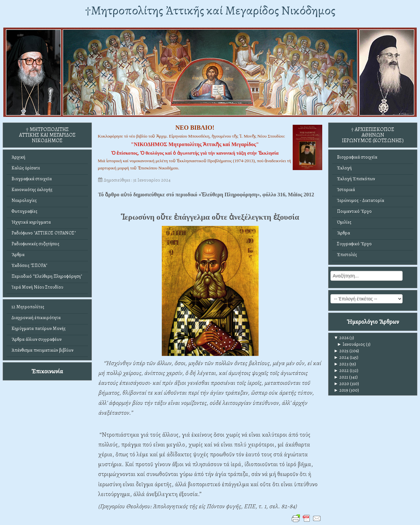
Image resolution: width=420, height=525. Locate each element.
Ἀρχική (18, 157)
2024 (341, 357)
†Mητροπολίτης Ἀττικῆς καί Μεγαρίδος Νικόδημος (210, 10)
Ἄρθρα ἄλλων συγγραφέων (37, 339)
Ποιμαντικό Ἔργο (354, 211)
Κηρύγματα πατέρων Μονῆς (39, 328)
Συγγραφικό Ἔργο (354, 244)
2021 (341, 377)
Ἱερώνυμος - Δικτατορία (361, 200)
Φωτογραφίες (24, 211)
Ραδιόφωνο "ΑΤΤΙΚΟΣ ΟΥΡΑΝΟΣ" (44, 233)
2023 (341, 364)
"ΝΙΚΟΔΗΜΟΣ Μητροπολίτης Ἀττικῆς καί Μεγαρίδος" (195, 144)
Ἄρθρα (18, 255)
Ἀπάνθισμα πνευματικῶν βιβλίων (42, 350)
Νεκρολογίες (24, 200)
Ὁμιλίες (344, 222)
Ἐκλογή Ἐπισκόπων (356, 179)
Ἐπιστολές (347, 255)
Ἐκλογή (344, 168)
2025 (341, 351)
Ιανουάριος (351, 344)
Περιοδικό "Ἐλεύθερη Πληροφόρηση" (47, 276)
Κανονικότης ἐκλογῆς (32, 190)
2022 (341, 371)
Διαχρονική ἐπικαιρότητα (36, 318)
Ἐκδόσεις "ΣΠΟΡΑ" (29, 265)
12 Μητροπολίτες (28, 307)
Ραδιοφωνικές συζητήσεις (35, 244)
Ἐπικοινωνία (47, 371)
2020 (341, 384)
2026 (341, 338)
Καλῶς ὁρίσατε (26, 168)
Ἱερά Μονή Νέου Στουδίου (37, 287)
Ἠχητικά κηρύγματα (31, 222)
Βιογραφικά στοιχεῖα (32, 179)
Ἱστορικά (346, 190)
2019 (341, 390)
